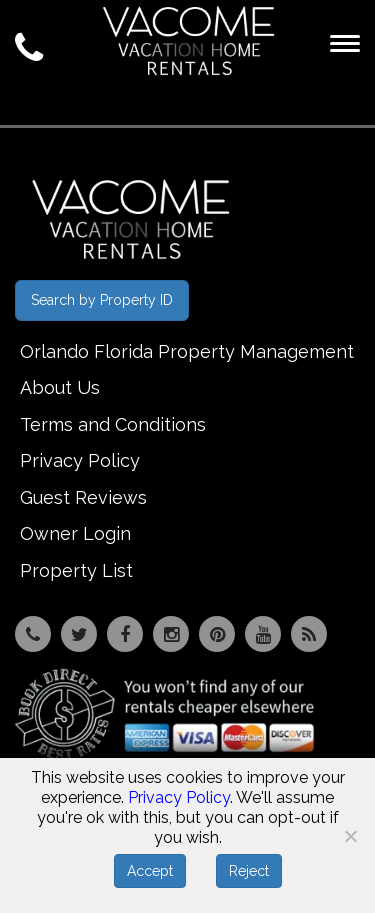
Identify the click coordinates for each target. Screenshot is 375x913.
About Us (60, 387)
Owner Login (75, 533)
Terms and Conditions (113, 424)
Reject (249, 871)
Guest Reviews (83, 497)
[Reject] (350, 836)
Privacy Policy (80, 460)
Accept (150, 871)
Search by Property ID (102, 300)
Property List (76, 570)
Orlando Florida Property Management (187, 351)
